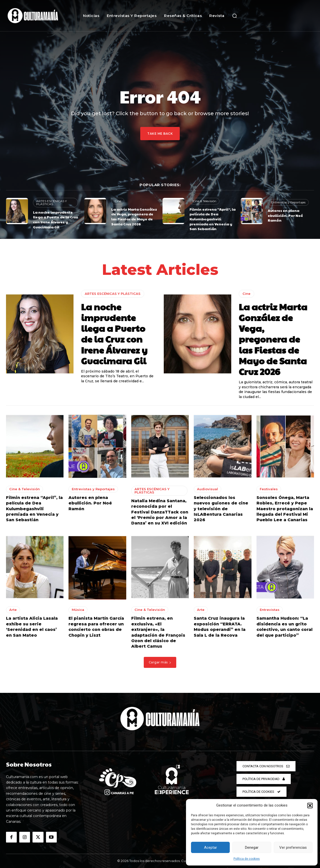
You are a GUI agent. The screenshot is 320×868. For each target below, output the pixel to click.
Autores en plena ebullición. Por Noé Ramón (285, 215)
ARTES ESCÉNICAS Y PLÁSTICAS (51, 203)
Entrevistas (270, 610)
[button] (310, 806)
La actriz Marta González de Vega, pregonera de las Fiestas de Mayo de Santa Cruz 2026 (134, 217)
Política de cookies (247, 859)
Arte (13, 610)
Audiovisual (207, 489)
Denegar (252, 848)
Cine (118, 201)
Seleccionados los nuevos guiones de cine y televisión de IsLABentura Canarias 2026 (221, 509)
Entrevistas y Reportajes (288, 202)
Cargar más (160, 662)
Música (78, 610)
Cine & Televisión (204, 201)
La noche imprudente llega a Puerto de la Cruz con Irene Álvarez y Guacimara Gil (55, 219)
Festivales (269, 489)
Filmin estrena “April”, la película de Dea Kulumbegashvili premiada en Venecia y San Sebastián (212, 219)
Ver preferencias (293, 848)
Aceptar (210, 848)
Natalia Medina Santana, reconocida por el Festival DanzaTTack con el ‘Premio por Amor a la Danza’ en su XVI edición (160, 512)
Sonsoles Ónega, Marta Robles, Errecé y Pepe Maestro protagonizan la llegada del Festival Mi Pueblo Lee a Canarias (285, 509)
